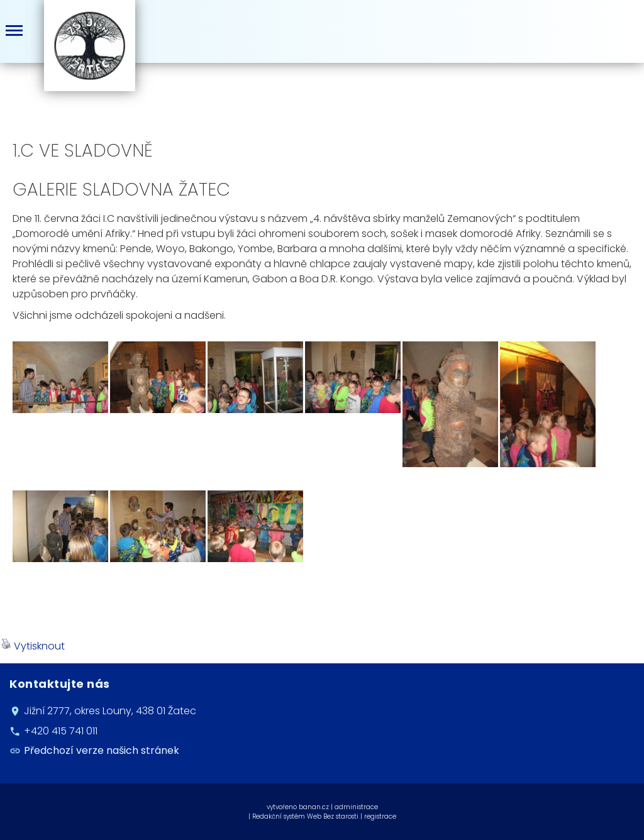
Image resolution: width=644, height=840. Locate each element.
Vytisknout (33, 646)
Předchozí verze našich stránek (102, 750)
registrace (380, 816)
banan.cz (314, 807)
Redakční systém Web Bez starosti (305, 816)
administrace (356, 807)
